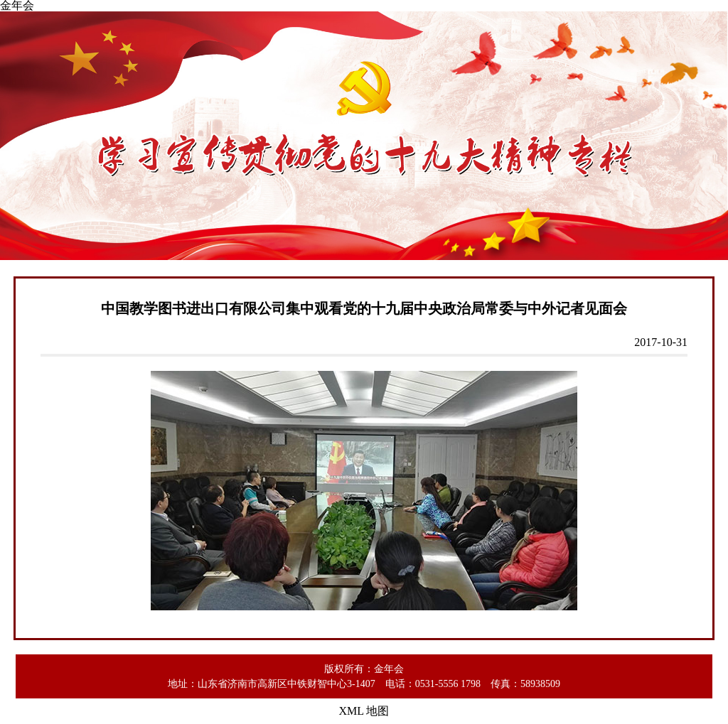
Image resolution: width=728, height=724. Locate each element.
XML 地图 (364, 711)
